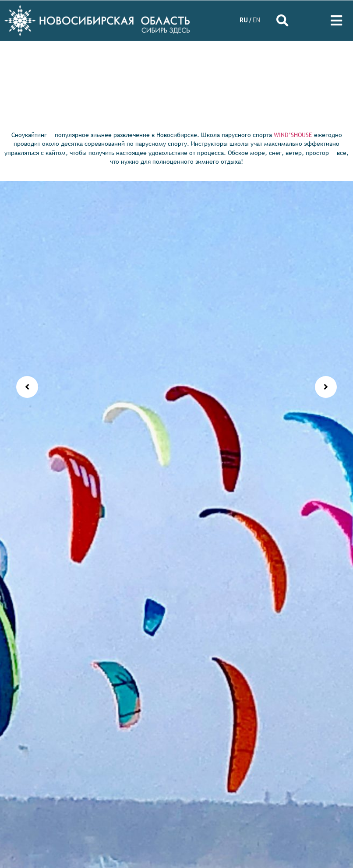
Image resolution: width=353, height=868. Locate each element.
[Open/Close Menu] (337, 20)
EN (256, 20)
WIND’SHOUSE (293, 135)
